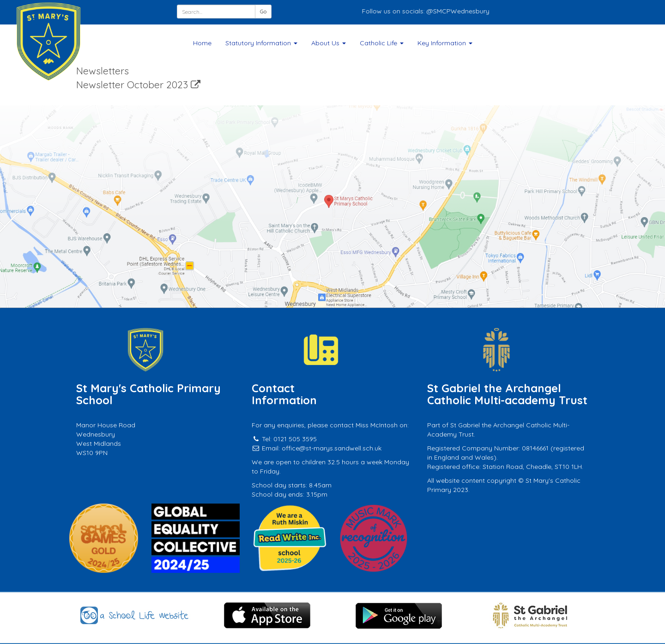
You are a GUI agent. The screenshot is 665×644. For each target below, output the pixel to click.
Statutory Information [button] (261, 43)
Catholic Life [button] (382, 43)
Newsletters (103, 71)
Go (263, 11)
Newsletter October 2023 (138, 85)
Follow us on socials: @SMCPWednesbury (430, 11)
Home (202, 43)
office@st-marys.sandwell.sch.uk (332, 448)
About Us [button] (329, 43)
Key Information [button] (445, 43)
